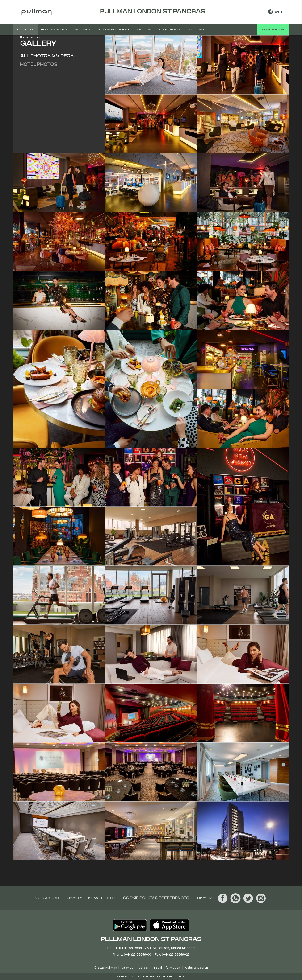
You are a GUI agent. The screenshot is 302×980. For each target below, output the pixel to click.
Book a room (273, 29)
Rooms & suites (54, 29)
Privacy (203, 898)
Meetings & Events (164, 29)
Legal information (167, 968)
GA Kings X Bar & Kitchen (120, 29)
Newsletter (103, 898)
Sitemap (128, 968)
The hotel (25, 29)
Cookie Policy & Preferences (156, 898)
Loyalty (74, 898)
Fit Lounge (197, 29)
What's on (83, 29)
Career (144, 968)
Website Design (196, 968)
